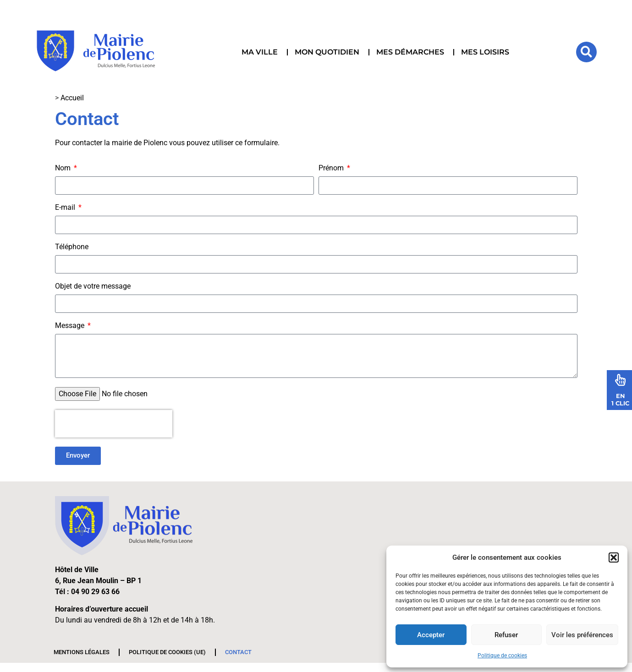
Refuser (506, 635)
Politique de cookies (502, 656)
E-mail (66, 208)
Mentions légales (82, 652)
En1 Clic (620, 399)
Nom (64, 168)
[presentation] (114, 424)
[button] (614, 557)
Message (71, 326)
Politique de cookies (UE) (167, 652)
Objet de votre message (93, 287)
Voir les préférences (582, 635)
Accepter (431, 635)
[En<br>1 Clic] (621, 380)
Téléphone (72, 247)
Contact (238, 652)
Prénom (332, 168)
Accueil (72, 98)
